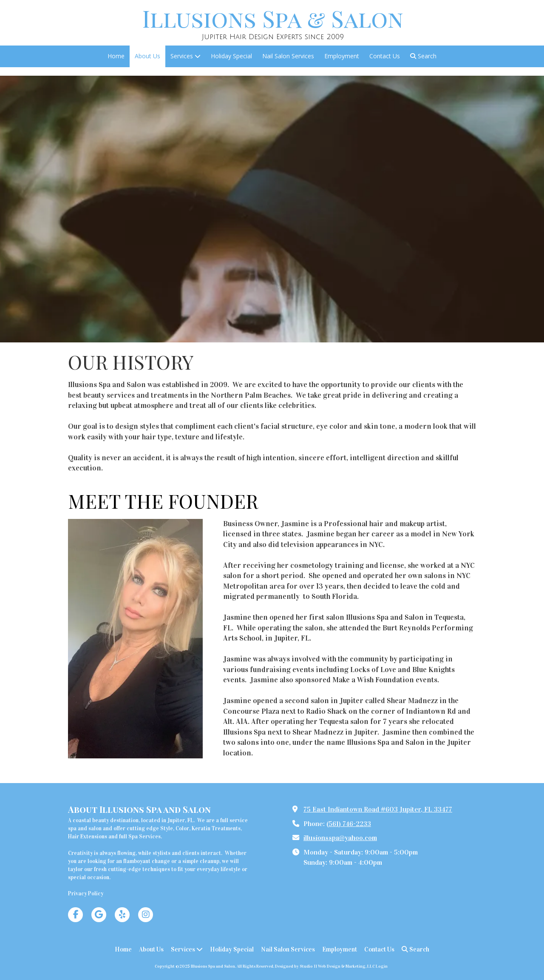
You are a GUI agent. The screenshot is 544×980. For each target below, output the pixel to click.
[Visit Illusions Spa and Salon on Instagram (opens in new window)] (146, 915)
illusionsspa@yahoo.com (340, 838)
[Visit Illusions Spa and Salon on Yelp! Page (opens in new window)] (122, 915)
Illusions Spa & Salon (273, 18)
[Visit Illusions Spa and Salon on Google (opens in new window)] (99, 915)
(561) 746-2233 (349, 824)
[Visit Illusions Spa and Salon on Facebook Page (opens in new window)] (75, 915)
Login (382, 966)
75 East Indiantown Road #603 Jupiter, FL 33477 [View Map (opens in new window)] (378, 809)
